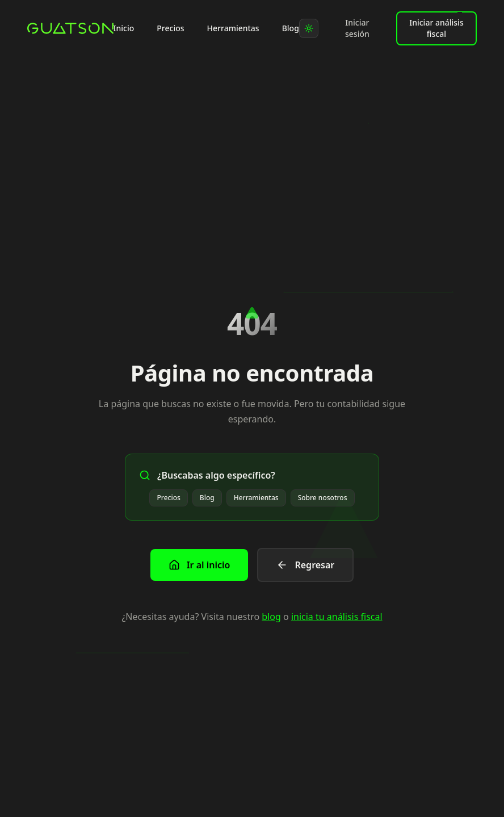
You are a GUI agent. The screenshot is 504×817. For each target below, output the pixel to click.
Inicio (124, 28)
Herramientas (233, 28)
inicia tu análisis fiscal (337, 617)
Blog (291, 28)
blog (271, 617)
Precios (170, 28)
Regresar (305, 565)
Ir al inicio (199, 565)
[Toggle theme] (309, 28)
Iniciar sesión (357, 28)
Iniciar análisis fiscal (436, 26)
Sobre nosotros (323, 498)
